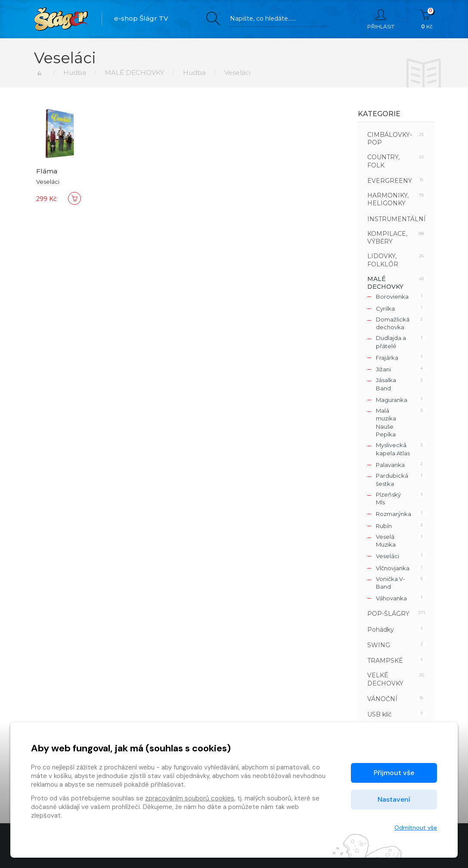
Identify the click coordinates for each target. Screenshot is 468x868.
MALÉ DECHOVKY (134, 73)
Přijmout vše (394, 773)
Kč (427, 19)
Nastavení (394, 799)
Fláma (47, 171)
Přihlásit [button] (381, 19)
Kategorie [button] (379, 114)
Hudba (75, 73)
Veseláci (48, 182)
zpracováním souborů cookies (190, 798)
